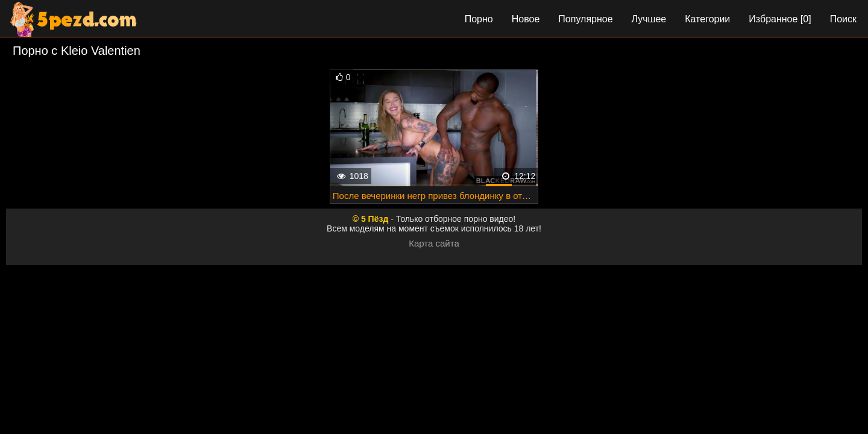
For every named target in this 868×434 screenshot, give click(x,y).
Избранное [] (780, 19)
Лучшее (649, 19)
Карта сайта (434, 243)
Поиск (843, 19)
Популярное (585, 19)
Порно (479, 19)
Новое (526, 19)
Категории (707, 19)
